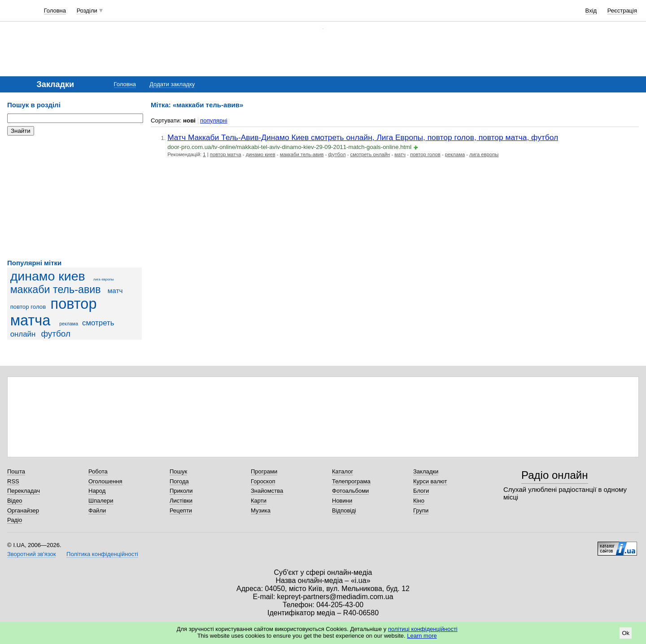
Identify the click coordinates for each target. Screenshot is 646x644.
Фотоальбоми (350, 491)
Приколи (181, 491)
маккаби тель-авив (56, 289)
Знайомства (267, 491)
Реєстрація (622, 11)
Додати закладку (172, 84)
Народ (97, 491)
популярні (214, 120)
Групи (421, 510)
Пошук (178, 471)
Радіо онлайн (555, 475)
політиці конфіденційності (423, 629)
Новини (342, 501)
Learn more (422, 636)
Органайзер (23, 510)
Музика (261, 510)
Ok (626, 633)
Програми (264, 471)
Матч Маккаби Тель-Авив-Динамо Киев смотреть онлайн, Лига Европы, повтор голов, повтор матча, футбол (363, 137)
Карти (259, 501)
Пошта (16, 471)
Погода (179, 481)
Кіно (419, 501)
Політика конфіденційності (102, 554)
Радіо (15, 520)
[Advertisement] (74, 197)
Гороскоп (263, 481)
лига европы (104, 279)
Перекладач (24, 491)
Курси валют (430, 481)
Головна (55, 11)
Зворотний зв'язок (31, 554)
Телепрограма (351, 481)
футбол (56, 334)
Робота (98, 471)
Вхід (591, 11)
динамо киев (48, 276)
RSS (13, 481)
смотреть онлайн (370, 154)
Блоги (421, 491)
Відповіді (344, 510)
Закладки (426, 471)
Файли (97, 510)
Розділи (87, 11)
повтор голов (28, 307)
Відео (15, 501)
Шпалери (101, 501)
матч (115, 291)
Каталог (343, 471)
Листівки (181, 501)
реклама (69, 324)
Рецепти (181, 510)
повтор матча (54, 312)
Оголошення (105, 481)
